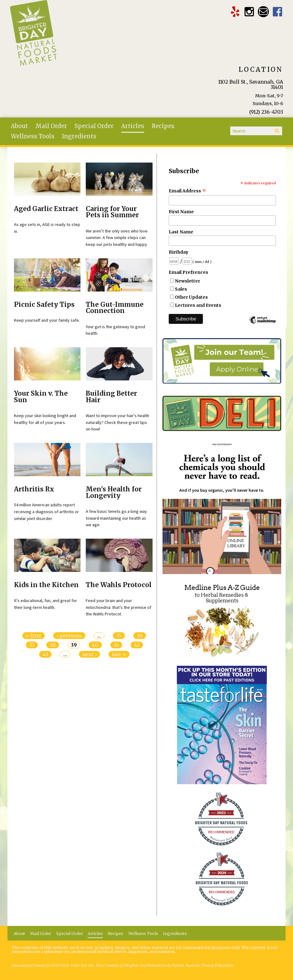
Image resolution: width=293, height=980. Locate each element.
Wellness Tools (33, 136)
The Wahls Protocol (119, 585)
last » (119, 654)
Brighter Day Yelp (235, 12)
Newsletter (188, 281)
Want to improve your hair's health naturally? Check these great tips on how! (117, 422)
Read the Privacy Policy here (210, 966)
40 (95, 645)
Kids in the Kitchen (46, 585)
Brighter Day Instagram (249, 12)
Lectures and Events (198, 305)
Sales (181, 289)
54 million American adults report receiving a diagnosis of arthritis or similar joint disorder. (46, 511)
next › (89, 654)
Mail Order (51, 126)
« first (34, 636)
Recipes (163, 126)
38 (53, 645)
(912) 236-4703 (266, 112)
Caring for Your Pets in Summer (112, 212)
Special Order (94, 126)
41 (116, 645)
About (19, 126)
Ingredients (79, 136)
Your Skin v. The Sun (41, 397)
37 (32, 645)
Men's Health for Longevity (114, 492)
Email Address (188, 191)
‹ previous (69, 636)
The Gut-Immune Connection (115, 308)
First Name (181, 212)
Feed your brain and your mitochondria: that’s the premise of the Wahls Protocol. (119, 607)
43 (45, 654)
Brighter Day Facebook (278, 12)
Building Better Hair (111, 397)
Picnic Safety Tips (44, 305)
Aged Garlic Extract (46, 209)
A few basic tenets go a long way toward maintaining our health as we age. (116, 518)
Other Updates (191, 297)
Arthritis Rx (34, 489)
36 (140, 636)
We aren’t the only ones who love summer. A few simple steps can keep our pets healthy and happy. (117, 238)
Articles (133, 126)
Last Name (181, 232)
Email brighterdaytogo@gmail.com (263, 12)
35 (119, 636)
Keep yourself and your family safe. (47, 320)
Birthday (179, 252)
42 (137, 645)
